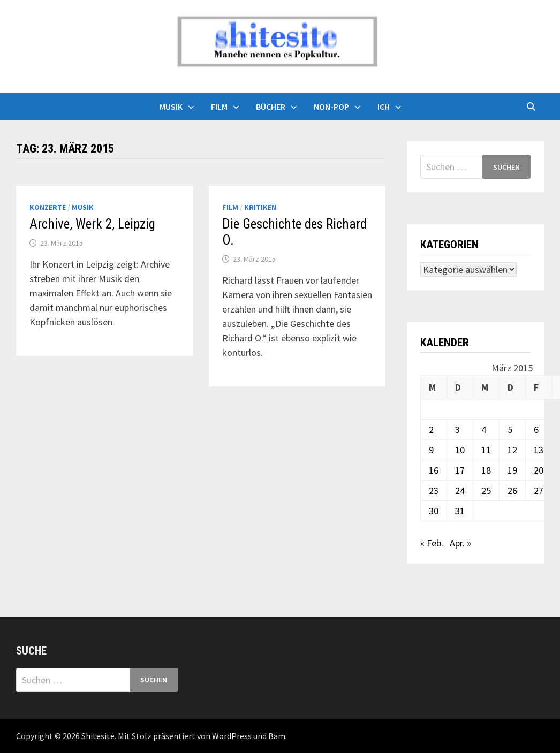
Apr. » (460, 543)
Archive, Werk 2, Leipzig (92, 224)
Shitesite (98, 736)
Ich (384, 107)
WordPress (232, 736)
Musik (171, 107)
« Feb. (432, 543)
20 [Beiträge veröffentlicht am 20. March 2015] (539, 470)
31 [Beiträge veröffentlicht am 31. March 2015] (460, 511)
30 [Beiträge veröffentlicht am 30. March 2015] (434, 511)
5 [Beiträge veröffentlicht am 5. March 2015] (510, 429)
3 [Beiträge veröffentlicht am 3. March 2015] (457, 429)
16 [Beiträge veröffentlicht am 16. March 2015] (434, 470)
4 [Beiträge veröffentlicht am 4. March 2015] (484, 429)
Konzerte (48, 207)
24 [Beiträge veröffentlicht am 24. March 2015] (460, 490)
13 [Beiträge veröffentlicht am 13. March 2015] (539, 450)
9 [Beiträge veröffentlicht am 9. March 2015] (431, 450)
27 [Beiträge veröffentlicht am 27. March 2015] (539, 490)
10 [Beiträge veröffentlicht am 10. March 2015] (460, 450)
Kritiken (260, 207)
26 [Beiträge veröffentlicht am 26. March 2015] (512, 490)
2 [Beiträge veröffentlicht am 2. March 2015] (431, 429)
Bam (277, 736)
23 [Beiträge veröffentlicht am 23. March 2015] (434, 490)
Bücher (271, 107)
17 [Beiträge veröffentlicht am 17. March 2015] (460, 470)
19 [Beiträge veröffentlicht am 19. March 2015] (512, 470)
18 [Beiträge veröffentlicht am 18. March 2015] (486, 470)
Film (219, 107)
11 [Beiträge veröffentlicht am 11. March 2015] (486, 450)
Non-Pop (331, 107)
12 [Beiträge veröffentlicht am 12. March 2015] (512, 450)
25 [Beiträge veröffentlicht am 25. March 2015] (486, 490)
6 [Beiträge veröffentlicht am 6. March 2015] (536, 429)
